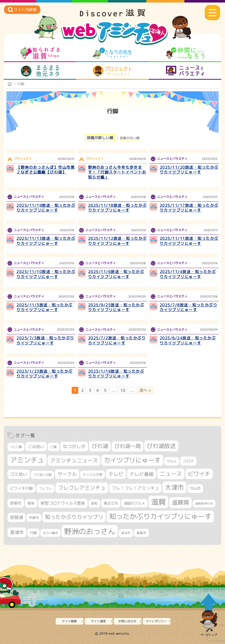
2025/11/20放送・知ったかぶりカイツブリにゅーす (189, 170)
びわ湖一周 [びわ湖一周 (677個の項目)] (128, 446)
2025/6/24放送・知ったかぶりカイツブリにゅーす (188, 341)
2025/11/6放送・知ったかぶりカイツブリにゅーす (116, 274)
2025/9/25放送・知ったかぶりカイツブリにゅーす (116, 308)
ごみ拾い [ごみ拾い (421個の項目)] (36, 447)
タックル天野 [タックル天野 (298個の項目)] (93, 475)
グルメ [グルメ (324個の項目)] (172, 461)
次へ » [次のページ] (145, 390)
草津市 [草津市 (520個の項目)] (17, 532)
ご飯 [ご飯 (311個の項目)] (53, 447)
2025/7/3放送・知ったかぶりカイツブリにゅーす (45, 341)
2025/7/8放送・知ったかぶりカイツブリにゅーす (189, 308)
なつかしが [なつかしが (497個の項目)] (74, 446)
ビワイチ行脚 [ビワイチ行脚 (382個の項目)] (21, 488)
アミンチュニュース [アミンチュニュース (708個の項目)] (74, 460)
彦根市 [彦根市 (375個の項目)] (16, 503)
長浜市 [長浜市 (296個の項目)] (126, 533)
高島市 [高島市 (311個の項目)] (141, 533)
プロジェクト (112, 71)
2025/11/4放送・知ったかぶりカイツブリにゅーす (188, 274)
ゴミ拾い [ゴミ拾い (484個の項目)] (19, 474)
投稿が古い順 (130, 138)
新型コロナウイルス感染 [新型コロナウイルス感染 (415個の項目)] (63, 503)
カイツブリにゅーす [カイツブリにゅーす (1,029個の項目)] (132, 460)
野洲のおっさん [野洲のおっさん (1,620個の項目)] (90, 531)
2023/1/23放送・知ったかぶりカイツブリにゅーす (45, 374)
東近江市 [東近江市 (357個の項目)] (111, 503)
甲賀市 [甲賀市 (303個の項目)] (34, 518)
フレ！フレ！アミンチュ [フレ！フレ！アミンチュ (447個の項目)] (135, 488)
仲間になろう (185, 53)
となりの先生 (112, 53)
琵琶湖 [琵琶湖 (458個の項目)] (17, 517)
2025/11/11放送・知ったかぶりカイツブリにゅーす (189, 241)
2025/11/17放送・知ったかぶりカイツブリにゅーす (189, 208)
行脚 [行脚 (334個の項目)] (33, 533)
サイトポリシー (156, 621)
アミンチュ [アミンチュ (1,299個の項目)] (27, 460)
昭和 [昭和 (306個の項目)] (94, 503)
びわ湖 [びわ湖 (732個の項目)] (100, 446)
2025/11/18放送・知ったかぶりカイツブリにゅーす (117, 208)
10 (123, 390)
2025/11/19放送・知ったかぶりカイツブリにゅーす (46, 208)
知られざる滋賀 (40, 53)
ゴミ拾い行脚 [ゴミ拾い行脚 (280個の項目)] (42, 475)
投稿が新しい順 (100, 138)
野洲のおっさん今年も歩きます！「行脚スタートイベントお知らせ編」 (117, 172)
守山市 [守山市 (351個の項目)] (195, 488)
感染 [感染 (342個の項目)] (31, 503)
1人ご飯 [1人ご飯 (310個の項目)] (16, 447)
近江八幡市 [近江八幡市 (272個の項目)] (50, 533)
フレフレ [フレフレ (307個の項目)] (45, 488)
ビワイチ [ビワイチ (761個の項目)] (199, 474)
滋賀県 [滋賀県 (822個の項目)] (180, 502)
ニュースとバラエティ (185, 71)
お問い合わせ (127, 621)
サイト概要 (69, 621)
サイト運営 (98, 621)
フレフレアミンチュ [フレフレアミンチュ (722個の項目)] (82, 488)
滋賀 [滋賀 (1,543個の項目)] (158, 502)
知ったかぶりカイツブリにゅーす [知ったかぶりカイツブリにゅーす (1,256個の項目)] (160, 516)
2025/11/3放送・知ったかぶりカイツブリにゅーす (45, 308)
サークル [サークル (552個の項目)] (67, 474)
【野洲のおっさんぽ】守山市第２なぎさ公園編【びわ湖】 (46, 170)
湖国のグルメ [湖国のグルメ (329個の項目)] (134, 503)
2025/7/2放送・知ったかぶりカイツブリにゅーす (117, 341)
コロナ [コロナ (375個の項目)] (188, 461)
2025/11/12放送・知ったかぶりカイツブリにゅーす (117, 241)
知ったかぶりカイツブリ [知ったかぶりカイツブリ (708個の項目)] (74, 517)
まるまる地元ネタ (40, 71)
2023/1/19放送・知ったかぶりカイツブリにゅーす (116, 374)
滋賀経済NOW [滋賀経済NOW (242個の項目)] (204, 504)
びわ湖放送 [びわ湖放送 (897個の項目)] (161, 446)
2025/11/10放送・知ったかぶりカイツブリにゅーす (46, 274)
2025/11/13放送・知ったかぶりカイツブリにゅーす (46, 241)
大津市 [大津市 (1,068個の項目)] (174, 487)
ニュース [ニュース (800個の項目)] (171, 474)
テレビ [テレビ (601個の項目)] (116, 474)
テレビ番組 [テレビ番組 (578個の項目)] (142, 474)
